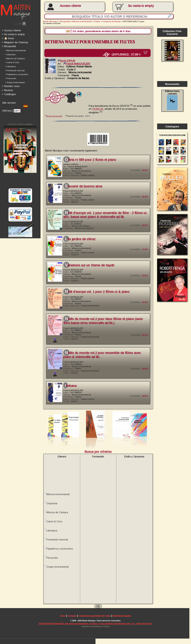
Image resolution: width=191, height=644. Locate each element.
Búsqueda (9, 46)
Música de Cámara (57, 512)
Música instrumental (82, 21)
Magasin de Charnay (15, 42)
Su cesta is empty (13, 34)
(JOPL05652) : (124, 54)
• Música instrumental (16, 50)
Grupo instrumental (57, 566)
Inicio (63, 616)
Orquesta (52, 503)
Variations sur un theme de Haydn (90, 265)
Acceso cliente (70, 6)
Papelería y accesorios (60, 548)
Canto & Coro (54, 521)
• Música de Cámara (15, 58)
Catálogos (9, 94)
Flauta (97, 21)
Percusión (52, 557)
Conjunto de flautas (112, 21)
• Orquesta (10, 54)
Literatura (52, 530)
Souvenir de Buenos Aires (84, 186)
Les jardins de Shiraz (80, 239)
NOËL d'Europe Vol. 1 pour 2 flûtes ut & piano (97, 291)
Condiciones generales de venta (94, 616)
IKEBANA (71, 385)
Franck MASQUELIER (77, 63)
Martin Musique (50, 21)
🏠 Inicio (8, 38)
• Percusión (11, 78)
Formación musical (57, 539)
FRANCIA (98, 108)
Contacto (72, 616)
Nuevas (7, 90)
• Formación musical (15, 70)
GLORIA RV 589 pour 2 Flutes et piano (91, 159)
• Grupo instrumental (15, 82)
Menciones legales (122, 616)
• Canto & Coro (12, 62)
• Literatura (11, 66)
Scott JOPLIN (66, 60)
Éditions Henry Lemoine (172, 100)
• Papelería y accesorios (17, 74)
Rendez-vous (11, 86)
